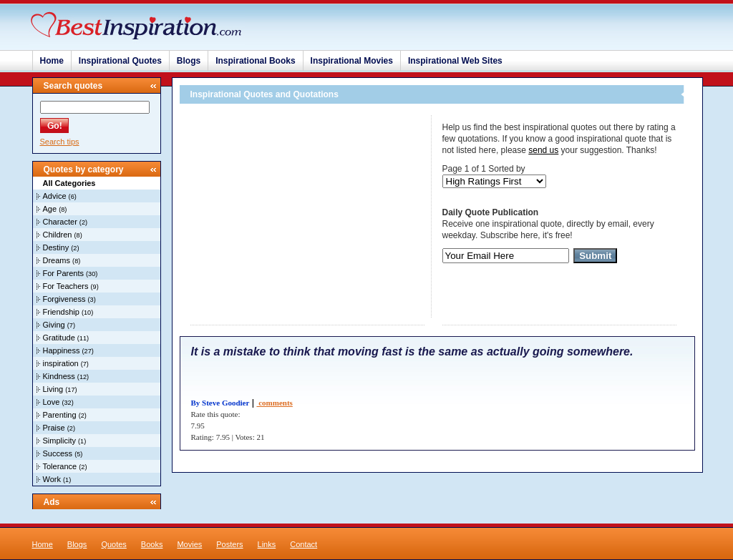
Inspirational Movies (352, 61)
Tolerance (60, 466)
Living (53, 389)
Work (52, 479)
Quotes (113, 544)
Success (58, 453)
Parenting (60, 415)
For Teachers (66, 286)
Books (152, 544)
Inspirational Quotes (120, 61)
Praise (54, 428)
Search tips (60, 142)
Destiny (56, 247)
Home (52, 61)
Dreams (57, 260)
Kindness (59, 376)
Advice (55, 196)
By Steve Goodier (220, 403)
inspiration (61, 363)
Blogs (189, 61)
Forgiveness (64, 299)
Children (58, 235)
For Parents (63, 273)
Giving (54, 325)
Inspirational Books (255, 61)
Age (50, 209)
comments (274, 403)
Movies (189, 544)
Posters (229, 544)
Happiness (62, 350)
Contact (304, 544)
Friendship (61, 312)
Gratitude (59, 338)
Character (60, 222)
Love (52, 402)
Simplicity (59, 441)
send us (543, 150)
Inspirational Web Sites (455, 61)
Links (267, 544)
